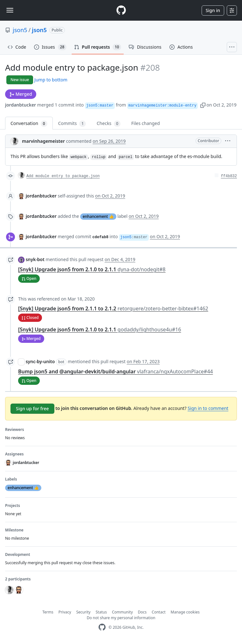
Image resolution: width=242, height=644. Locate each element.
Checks (109, 124)
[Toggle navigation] (10, 10)
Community (122, 612)
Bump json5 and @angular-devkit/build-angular (116, 371)
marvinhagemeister (43, 141)
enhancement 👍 (98, 216)
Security (83, 612)
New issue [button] (20, 80)
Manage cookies (185, 612)
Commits (72, 124)
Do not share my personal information (121, 618)
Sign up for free (32, 409)
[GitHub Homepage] (102, 627)
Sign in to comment (208, 408)
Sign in (213, 10)
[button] (203, 105)
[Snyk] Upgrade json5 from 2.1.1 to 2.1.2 (113, 308)
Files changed (146, 123)
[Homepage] (121, 10)
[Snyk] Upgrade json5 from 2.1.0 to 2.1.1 (92, 269)
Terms (48, 612)
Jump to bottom (51, 80)
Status (101, 612)
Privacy (65, 612)
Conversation (29, 124)
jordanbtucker (21, 105)
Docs (142, 612)
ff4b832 (229, 176)
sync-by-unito (40, 361)
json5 (20, 30)
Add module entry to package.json (63, 176)
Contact (159, 612)
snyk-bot (35, 259)
